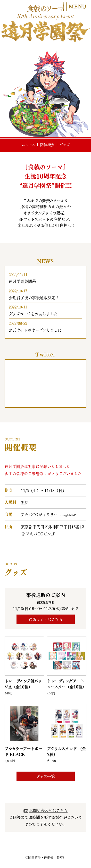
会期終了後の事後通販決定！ (34, 298)
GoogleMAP (68, 515)
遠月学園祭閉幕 (22, 281)
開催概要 (47, 145)
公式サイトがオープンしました (35, 330)
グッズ (65, 145)
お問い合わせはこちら (48, 810)
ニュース (28, 145)
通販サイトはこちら (46, 619)
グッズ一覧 (45, 776)
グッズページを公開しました (33, 314)
